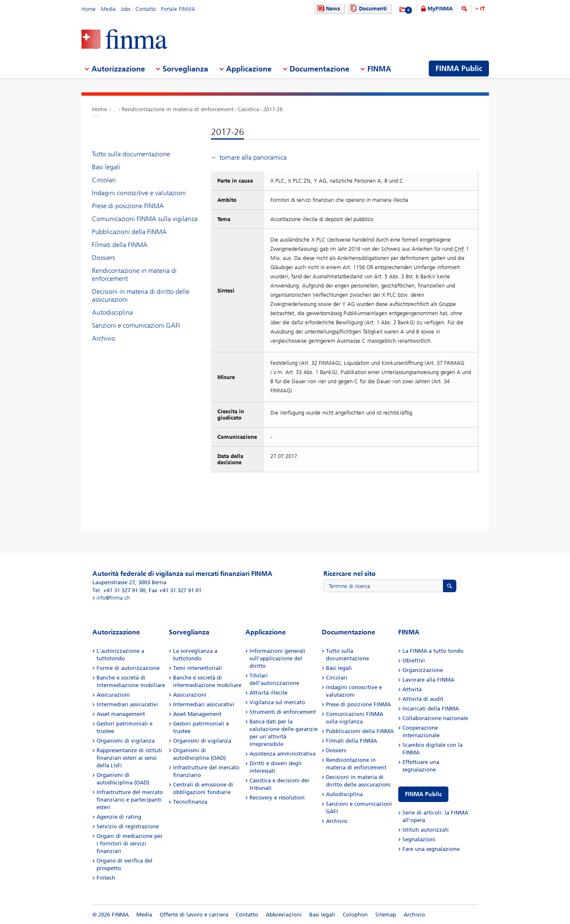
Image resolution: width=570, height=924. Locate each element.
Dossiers (103, 258)
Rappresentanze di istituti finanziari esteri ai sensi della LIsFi (129, 758)
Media (108, 9)
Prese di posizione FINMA (128, 206)
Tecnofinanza (190, 802)
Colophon (355, 915)
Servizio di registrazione (128, 826)
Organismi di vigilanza (126, 741)
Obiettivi (414, 661)
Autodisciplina (112, 312)
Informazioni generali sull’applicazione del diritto (277, 658)
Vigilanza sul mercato (277, 702)
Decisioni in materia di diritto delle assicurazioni (141, 295)
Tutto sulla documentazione (131, 154)
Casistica (248, 109)
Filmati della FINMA (120, 245)
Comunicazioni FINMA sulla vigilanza (145, 219)
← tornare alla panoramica (249, 157)
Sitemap (386, 915)
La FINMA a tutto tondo (433, 651)
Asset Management (197, 714)
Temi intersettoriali (197, 668)
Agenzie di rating (119, 817)
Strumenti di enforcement (283, 712)
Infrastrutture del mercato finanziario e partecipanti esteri (130, 800)
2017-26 (273, 109)
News (328, 9)
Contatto (146, 9)
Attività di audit (423, 699)
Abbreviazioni (284, 915)
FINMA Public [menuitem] (459, 69)
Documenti (368, 9)
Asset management (121, 714)
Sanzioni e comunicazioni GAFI (136, 325)
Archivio (104, 338)
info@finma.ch (113, 598)
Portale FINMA (178, 9)
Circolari (104, 180)
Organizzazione (423, 670)
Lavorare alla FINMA (428, 680)
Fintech (106, 878)
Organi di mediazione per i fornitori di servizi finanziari (130, 844)
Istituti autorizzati (426, 830)
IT (482, 9)
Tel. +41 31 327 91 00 (119, 590)
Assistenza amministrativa (282, 754)
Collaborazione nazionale (435, 718)
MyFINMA (440, 9)
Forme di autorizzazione (128, 668)
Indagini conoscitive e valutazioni (139, 193)
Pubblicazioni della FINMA (129, 232)
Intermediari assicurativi (127, 704)
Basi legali (106, 167)
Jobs (126, 9)
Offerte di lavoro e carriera (194, 915)
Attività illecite (268, 693)
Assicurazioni (113, 695)
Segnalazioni (419, 839)
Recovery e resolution (277, 798)
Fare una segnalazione (431, 849)
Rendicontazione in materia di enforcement (178, 109)
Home (89, 9)
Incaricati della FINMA (431, 709)
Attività (412, 689)
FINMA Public (423, 794)
